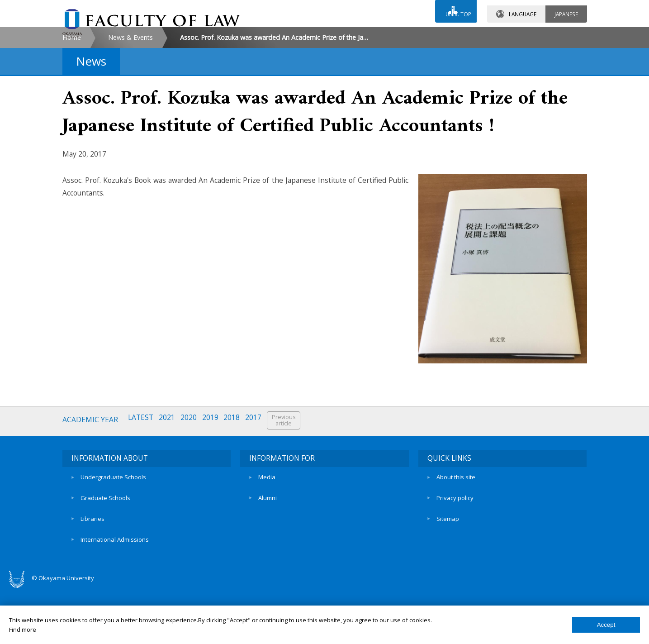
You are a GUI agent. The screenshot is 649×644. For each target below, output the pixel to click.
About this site (456, 549)
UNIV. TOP (455, 9)
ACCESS (422, 35)
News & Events (130, 115)
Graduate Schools (105, 565)
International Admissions (115, 596)
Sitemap (448, 580)
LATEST (143, 497)
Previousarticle (292, 498)
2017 (261, 497)
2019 (215, 497)
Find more (23, 630)
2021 (170, 497)
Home (72, 115)
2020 (193, 497)
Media (267, 549)
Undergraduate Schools (113, 549)
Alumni (268, 565)
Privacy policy (455, 565)
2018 (238, 497)
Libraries (92, 580)
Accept (606, 625)
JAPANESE (566, 9)
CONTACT (344, 35)
